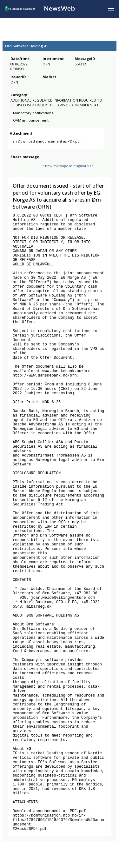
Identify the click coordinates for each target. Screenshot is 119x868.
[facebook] (14, 172)
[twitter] (24, 172)
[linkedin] (36, 172)
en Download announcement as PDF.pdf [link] (47, 145)
